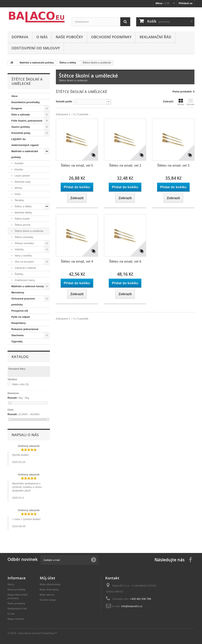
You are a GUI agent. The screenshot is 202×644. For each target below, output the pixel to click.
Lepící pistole (22, 176)
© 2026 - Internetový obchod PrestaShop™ (32, 633)
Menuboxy (18, 292)
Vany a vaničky (23, 256)
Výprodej (17, 341)
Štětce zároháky (24, 237)
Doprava (20, 37)
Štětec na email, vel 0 (77, 166)
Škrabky (19, 200)
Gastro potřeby (21, 127)
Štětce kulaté (22, 219)
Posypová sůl (20, 311)
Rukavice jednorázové (25, 329)
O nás (42, 37)
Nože (17, 194)
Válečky (19, 249)
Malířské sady (22, 182)
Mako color (21, 384)
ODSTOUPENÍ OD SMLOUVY (36, 48)
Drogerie (17, 108)
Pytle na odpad (20, 317)
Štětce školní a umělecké (29, 231)
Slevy (11, 584)
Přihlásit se (186, 3)
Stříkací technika (24, 243)
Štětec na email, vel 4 (77, 262)
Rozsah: (13, 398)
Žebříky (19, 274)
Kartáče (19, 163)
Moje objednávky (50, 584)
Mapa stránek (16, 619)
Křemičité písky (21, 133)
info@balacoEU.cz (132, 606)
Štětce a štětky (23, 206)
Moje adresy (47, 595)
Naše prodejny (17, 603)
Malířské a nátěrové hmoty (28, 286)
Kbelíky (18, 169)
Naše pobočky (69, 37)
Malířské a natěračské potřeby (25, 154)
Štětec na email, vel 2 (125, 166)
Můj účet (48, 578)
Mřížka (181, 102)
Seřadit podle (64, 101)
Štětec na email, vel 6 (125, 262)
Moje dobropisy (49, 590)
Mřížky (18, 188)
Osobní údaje (48, 600)
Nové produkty (17, 590)
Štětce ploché (22, 225)
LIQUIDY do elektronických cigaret (25, 142)
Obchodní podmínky (111, 37)
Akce (14, 96)
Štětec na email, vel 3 (173, 166)
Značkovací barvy (24, 280)
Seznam (190, 102)
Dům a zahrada (20, 115)
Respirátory (18, 323)
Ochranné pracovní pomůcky (23, 302)
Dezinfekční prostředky (26, 102)
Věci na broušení (24, 262)
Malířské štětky (23, 213)
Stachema (17, 335)
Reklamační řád (155, 37)
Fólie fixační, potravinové (27, 121)
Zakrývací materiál (25, 268)
